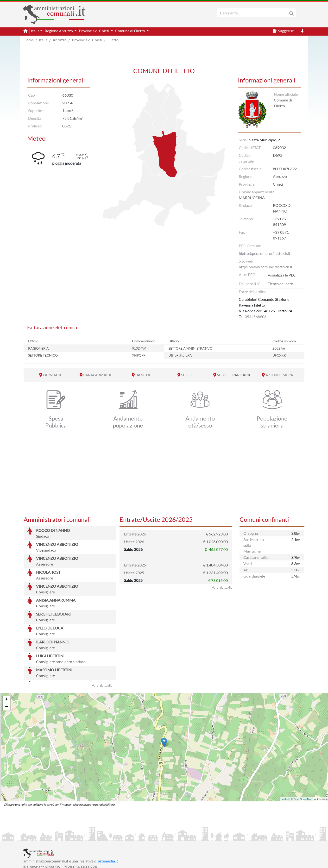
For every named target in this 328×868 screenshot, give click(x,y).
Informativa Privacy (82, 836)
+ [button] (7, 664)
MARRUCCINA (252, 198)
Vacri (248, 563)
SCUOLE (188, 375)
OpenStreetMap (303, 763)
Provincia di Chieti (87, 40)
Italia (43, 40)
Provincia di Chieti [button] (94, 31)
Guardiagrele (254, 576)
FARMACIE (52, 375)
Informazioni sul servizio (43, 836)
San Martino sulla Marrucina (254, 545)
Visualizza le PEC (282, 275)
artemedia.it (108, 825)
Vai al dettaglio (102, 649)
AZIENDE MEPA (279, 375)
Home (29, 40)
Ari (246, 570)
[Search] (253, 13)
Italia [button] (35, 31)
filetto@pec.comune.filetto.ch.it (265, 253)
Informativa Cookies (118, 836)
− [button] (7, 671)
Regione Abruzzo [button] (59, 31)
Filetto (113, 40)
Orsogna (251, 533)
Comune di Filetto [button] (130, 31)
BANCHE (143, 375)
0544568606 (256, 317)
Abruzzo (60, 40)
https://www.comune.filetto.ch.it (266, 267)
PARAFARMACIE (98, 375)
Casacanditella (255, 557)
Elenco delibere (280, 284)
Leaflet (285, 763)
